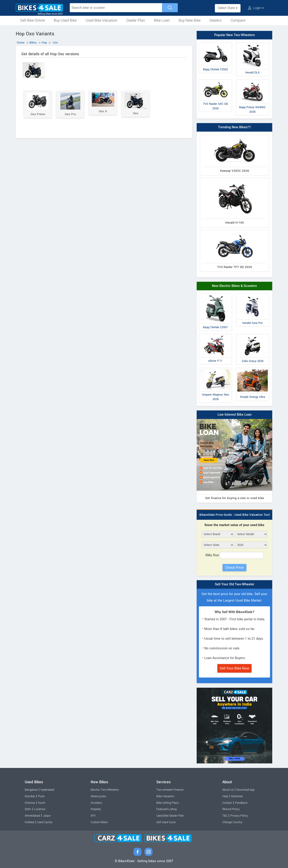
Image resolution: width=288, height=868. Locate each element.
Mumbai (30, 796)
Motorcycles (98, 796)
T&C (225, 816)
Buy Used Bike (65, 20)
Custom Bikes (99, 822)
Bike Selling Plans (168, 803)
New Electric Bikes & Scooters (234, 286)
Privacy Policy (239, 816)
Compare (238, 20)
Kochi (42, 803)
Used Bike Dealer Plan (170, 816)
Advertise (237, 796)
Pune (41, 796)
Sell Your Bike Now (234, 668)
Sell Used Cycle (166, 822)
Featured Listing (166, 809)
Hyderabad (47, 790)
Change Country (232, 822)
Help (225, 796)
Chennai (30, 803)
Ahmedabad (32, 816)
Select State (228, 8)
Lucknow (40, 809)
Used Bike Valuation (101, 20)
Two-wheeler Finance (170, 790)
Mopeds (96, 809)
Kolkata (29, 822)
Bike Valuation (165, 796)
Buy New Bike (190, 20)
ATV (93, 816)
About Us (228, 790)
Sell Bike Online (33, 20)
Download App (246, 790)
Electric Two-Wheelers (105, 790)
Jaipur (47, 816)
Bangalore (31, 790)
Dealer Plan (136, 20)
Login (256, 8)
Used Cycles (45, 822)
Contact (227, 803)
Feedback (241, 803)
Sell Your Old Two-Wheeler (235, 584)
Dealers (216, 20)
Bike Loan (162, 20)
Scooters (96, 803)
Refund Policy (231, 809)
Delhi (28, 809)
